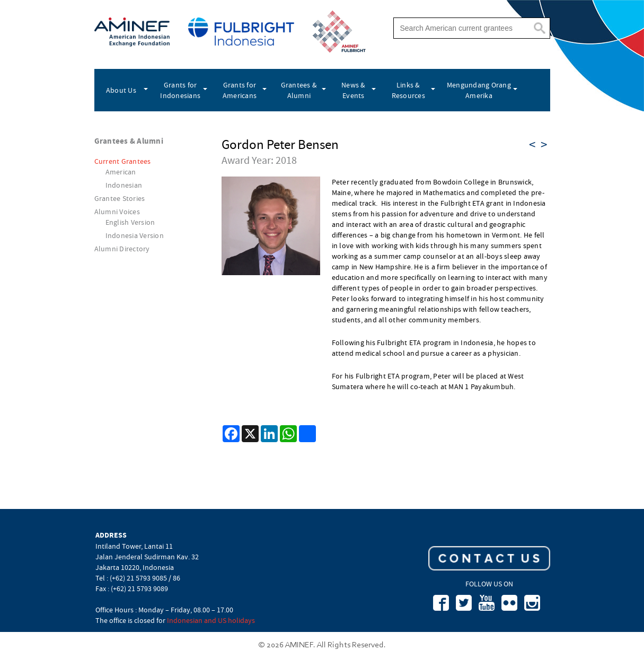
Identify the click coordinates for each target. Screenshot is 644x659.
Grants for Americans (240, 90)
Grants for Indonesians (180, 90)
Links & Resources (408, 90)
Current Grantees (123, 161)
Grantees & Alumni (299, 90)
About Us (121, 90)
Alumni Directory (122, 249)
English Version (130, 222)
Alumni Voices (117, 212)
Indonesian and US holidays (211, 620)
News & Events (354, 90)
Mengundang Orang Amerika (479, 90)
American (121, 172)
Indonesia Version (135, 235)
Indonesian (124, 185)
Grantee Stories (120, 198)
